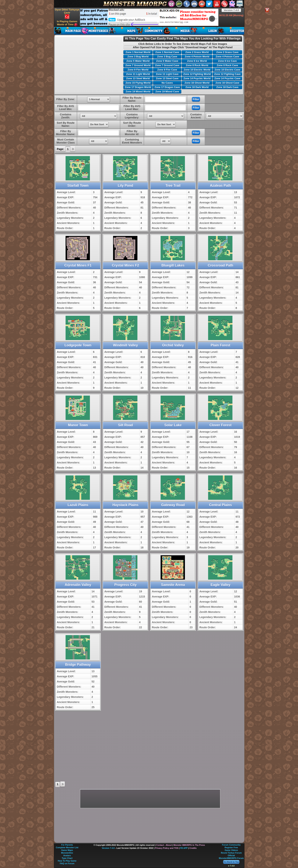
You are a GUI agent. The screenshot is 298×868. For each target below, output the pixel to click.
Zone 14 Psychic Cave (227, 78)
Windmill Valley (126, 345)
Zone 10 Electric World (197, 70)
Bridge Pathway (78, 665)
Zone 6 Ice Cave (227, 61)
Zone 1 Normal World (138, 52)
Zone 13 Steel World (138, 78)
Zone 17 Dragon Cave (167, 87)
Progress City (125, 585)
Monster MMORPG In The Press (189, 845)
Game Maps (67, 850)
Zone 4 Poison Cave (227, 57)
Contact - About (164, 845)
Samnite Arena (173, 585)
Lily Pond (126, 186)
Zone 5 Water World (138, 61)
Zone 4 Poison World (197, 57)
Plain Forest (220, 345)
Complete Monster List (67, 847)
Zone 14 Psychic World (197, 78)
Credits (193, 848)
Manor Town (78, 425)
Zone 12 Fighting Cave (227, 74)
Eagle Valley (220, 585)
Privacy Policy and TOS (167, 848)
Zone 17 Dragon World (138, 87)
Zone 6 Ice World (197, 61)
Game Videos (231, 850)
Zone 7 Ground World (138, 65)
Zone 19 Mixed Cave (167, 92)
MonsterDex (67, 853)
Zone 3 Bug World (138, 57)
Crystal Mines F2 (125, 265)
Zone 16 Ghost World (197, 83)
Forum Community (231, 845)
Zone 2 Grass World (197, 52)
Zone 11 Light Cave (167, 74)
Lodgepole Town (78, 345)
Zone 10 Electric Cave (227, 70)
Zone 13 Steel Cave (167, 78)
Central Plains (220, 505)
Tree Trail (173, 186)
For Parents (67, 845)
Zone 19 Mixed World (138, 92)
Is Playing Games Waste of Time (67, 23)
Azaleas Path (220, 186)
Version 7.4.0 (231, 10)
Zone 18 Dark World (197, 87)
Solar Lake (173, 425)
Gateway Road (173, 505)
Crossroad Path (220, 265)
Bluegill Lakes (173, 265)
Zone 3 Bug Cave (167, 57)
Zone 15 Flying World (138, 83)
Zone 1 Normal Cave (167, 52)
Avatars (67, 855)
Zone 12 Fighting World (197, 74)
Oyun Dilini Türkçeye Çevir (67, 13)
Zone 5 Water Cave (167, 61)
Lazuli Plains (78, 505)
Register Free (231, 847)
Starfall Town (78, 186)
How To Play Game (67, 861)
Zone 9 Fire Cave (167, 70)
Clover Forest (220, 425)
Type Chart (67, 858)
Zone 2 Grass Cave (227, 52)
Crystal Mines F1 (78, 265)
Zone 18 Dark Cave (227, 87)
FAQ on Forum (67, 863)
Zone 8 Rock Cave (227, 65)
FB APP (184, 848)
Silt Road (125, 425)
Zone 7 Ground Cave (167, 65)
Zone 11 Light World (138, 74)
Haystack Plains (125, 505)
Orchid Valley (173, 345)
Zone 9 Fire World (138, 70)
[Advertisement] (149, 17)
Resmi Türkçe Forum (231, 853)
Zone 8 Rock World (197, 65)
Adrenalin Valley (78, 585)
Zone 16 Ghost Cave (227, 83)
